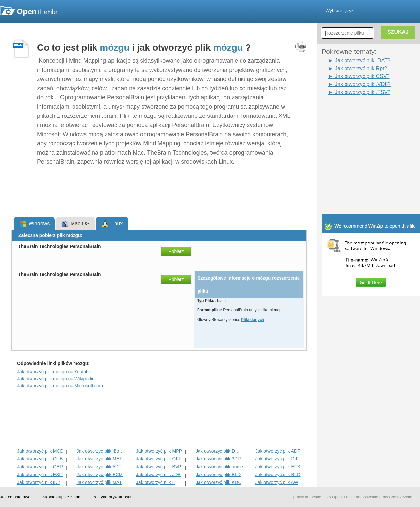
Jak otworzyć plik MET (99, 459)
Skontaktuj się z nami (63, 497)
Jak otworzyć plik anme (219, 467)
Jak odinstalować (16, 497)
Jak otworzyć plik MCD (40, 451)
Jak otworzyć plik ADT (99, 467)
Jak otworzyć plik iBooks (100, 451)
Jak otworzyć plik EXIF (40, 475)
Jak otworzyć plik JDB (158, 475)
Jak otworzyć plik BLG (278, 475)
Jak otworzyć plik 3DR (218, 459)
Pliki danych (253, 320)
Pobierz (176, 251)
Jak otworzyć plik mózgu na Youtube (54, 372)
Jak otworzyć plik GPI (158, 459)
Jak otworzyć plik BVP (159, 467)
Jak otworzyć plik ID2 (39, 482)
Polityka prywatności (112, 497)
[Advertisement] (361, 111)
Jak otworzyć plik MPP (159, 451)
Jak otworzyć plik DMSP (219, 451)
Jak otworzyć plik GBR (40, 467)
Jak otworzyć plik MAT (99, 482)
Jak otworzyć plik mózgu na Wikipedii (55, 379)
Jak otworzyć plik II (155, 482)
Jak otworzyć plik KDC (218, 482)
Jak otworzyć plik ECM (100, 475)
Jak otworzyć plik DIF (277, 459)
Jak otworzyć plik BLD (218, 475)
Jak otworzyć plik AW (277, 482)
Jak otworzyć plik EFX (278, 467)
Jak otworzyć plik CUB (40, 459)
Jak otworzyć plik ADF (278, 451)
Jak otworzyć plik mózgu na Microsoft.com (60, 386)
